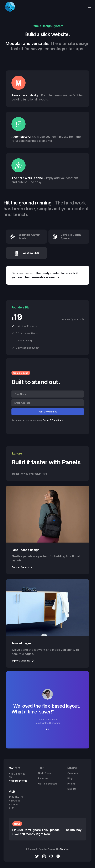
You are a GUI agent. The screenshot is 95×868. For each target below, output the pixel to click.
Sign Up (72, 789)
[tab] (26, 237)
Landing (72, 768)
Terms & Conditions (53, 420)
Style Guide (45, 773)
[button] (89, 7)
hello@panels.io (18, 781)
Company (73, 773)
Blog (70, 778)
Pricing (71, 784)
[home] (9, 7)
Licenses (43, 778)
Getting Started (47, 784)
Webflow (65, 849)
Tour (41, 768)
